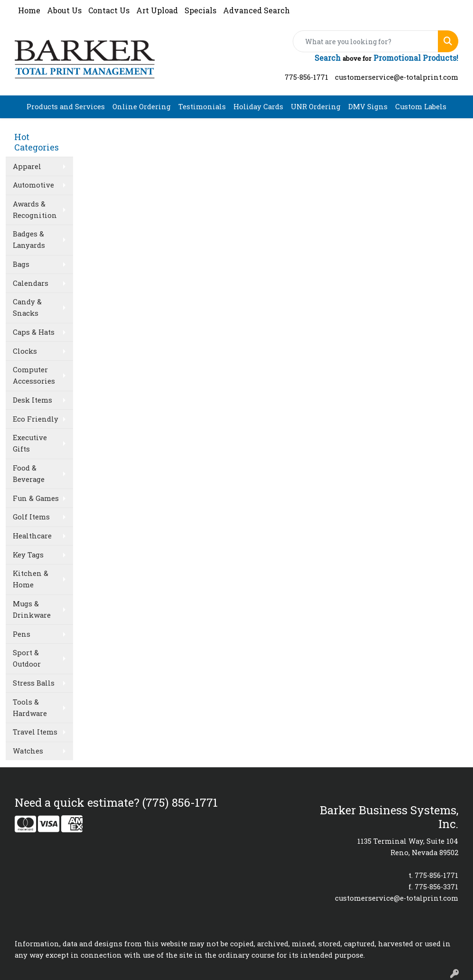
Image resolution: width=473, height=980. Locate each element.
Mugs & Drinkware (32, 609)
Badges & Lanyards (29, 240)
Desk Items (32, 400)
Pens (22, 634)
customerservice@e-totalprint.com (397, 77)
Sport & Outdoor (27, 658)
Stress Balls (34, 683)
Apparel (27, 166)
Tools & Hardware (30, 708)
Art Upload (157, 10)
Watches (28, 751)
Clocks (25, 351)
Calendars (31, 283)
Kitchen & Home (31, 579)
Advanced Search (256, 10)
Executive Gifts (30, 443)
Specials (200, 10)
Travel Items (35, 732)
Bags (21, 264)
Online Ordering (142, 107)
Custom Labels (421, 107)
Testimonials (202, 107)
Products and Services (66, 107)
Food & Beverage (29, 474)
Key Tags (28, 555)
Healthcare (32, 536)
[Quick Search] (366, 41)
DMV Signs (368, 107)
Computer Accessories (34, 375)
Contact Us (109, 10)
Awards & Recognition (35, 210)
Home (29, 10)
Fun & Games (36, 498)
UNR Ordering (316, 107)
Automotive (33, 185)
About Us (64, 10)
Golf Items (31, 517)
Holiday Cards (258, 107)
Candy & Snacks (27, 307)
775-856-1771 (306, 77)
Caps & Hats (34, 332)
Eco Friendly (36, 419)
